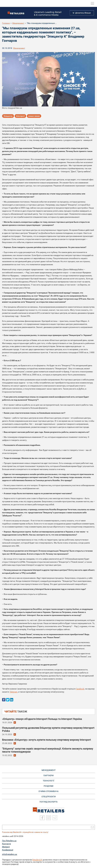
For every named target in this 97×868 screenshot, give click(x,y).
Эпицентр (8, 116)
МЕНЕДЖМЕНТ (49, 770)
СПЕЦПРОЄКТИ (49, 797)
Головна (6, 23)
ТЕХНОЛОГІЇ (48, 781)
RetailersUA (37, 860)
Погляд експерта (48, 802)
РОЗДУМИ (48, 786)
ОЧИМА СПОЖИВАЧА (48, 791)
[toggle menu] (92, 3)
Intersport (20, 116)
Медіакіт (6, 847)
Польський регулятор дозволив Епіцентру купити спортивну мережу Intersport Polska (48, 729)
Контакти (6, 844)
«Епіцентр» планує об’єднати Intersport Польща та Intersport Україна (42, 719)
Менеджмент (18, 23)
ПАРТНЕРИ (48, 775)
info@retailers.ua (10, 854)
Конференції (8, 850)
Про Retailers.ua (9, 841)
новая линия (34, 116)
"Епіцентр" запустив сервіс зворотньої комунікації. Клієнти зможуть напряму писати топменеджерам (48, 750)
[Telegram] (55, 818)
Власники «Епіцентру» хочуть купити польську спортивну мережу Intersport (46, 740)
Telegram (13, 692)
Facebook (80, 689)
